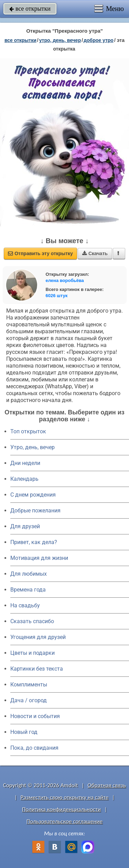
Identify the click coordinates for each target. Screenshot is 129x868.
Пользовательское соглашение (64, 821)
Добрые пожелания (35, 511)
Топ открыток (28, 431)
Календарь (24, 479)
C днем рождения (33, 495)
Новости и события (35, 716)
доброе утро (99, 40)
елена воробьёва (65, 280)
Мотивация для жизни (39, 558)
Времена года (28, 590)
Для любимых (29, 574)
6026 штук (57, 296)
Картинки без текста (37, 669)
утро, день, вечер (60, 40)
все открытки (30, 9)
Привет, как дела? (34, 542)
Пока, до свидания (34, 748)
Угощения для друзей (38, 637)
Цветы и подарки (33, 653)
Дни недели (25, 463)
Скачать (95, 253)
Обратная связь (107, 785)
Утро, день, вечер (33, 447)
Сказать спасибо (32, 621)
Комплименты (29, 685)
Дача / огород (29, 700)
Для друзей (25, 526)
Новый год (24, 732)
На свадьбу (25, 605)
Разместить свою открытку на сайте (65, 797)
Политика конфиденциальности (61, 809)
